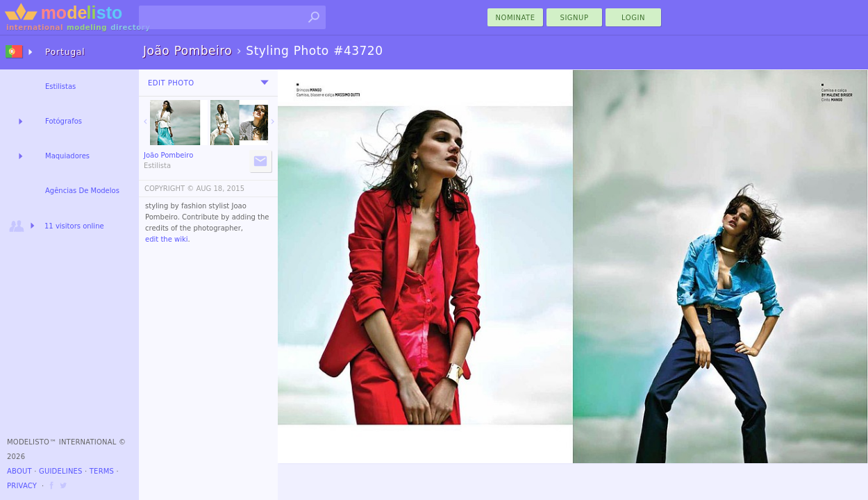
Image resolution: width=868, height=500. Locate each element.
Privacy (22, 486)
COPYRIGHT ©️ (169, 189)
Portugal (65, 52)
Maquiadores (67, 156)
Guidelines (61, 471)
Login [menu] (633, 18)
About (19, 471)
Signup (575, 18)
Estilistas (60, 86)
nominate (516, 18)
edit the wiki (167, 239)
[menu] (265, 83)
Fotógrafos (64, 121)
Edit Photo (171, 83)
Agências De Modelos (82, 191)
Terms (102, 471)
